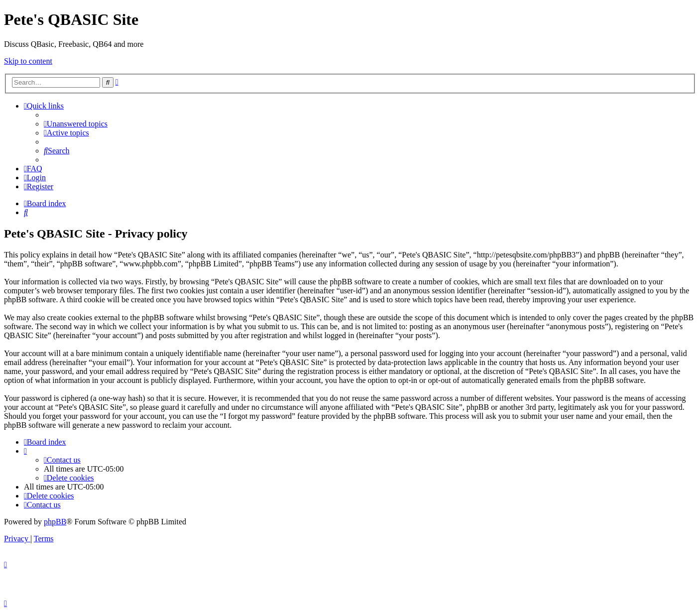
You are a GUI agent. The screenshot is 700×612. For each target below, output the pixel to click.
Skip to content (28, 61)
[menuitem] (76, 124)
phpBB (55, 522)
